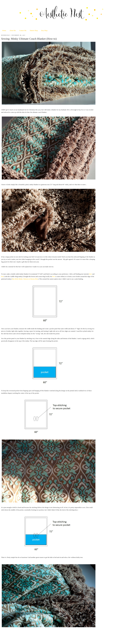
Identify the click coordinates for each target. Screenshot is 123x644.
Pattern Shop (34, 30)
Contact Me (23, 30)
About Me (13, 30)
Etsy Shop (44, 30)
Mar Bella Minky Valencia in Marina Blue (25, 279)
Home (4, 30)
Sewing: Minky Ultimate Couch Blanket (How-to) (29, 39)
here (90, 274)
